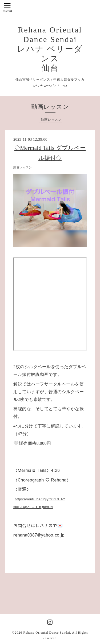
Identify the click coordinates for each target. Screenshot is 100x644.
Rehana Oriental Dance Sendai (47, 633)
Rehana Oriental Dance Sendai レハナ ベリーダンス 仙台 (50, 49)
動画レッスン (51, 120)
